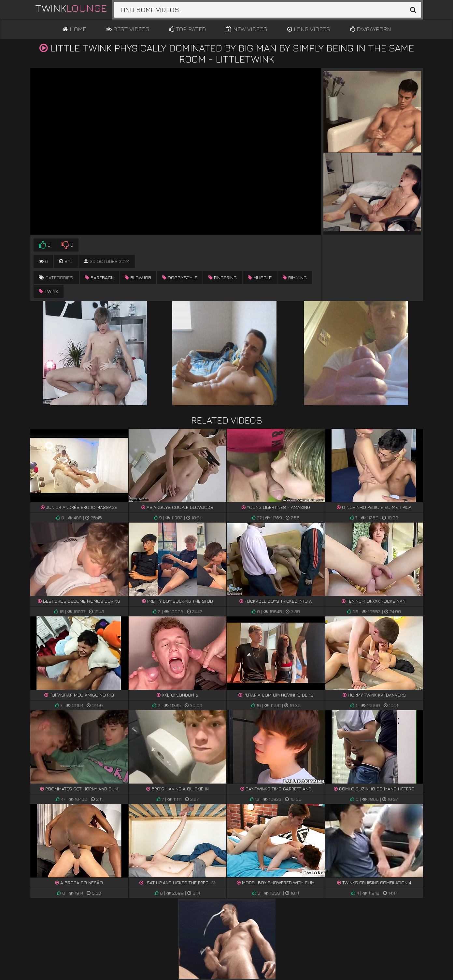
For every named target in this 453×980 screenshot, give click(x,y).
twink (49, 291)
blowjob (138, 277)
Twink (71, 8)
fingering (223, 277)
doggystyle (180, 277)
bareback (99, 277)
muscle (260, 277)
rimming (295, 277)
